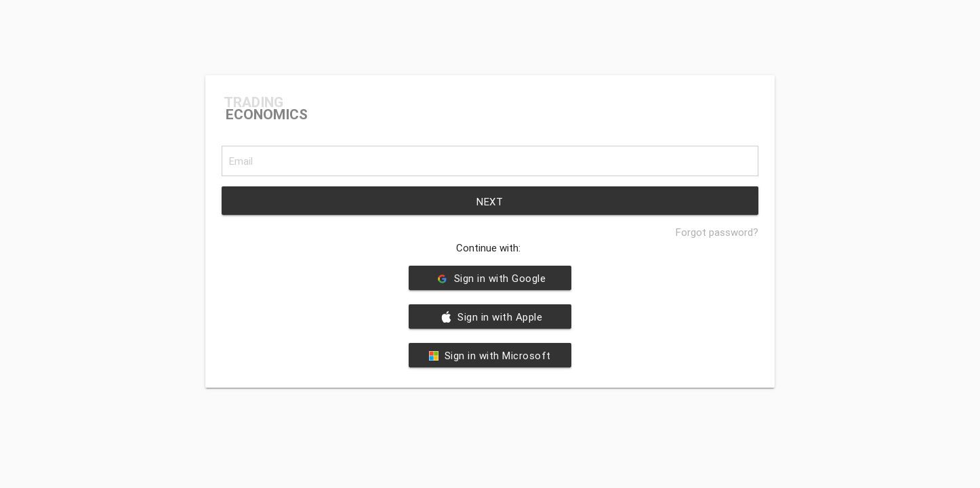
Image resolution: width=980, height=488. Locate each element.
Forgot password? (717, 232)
